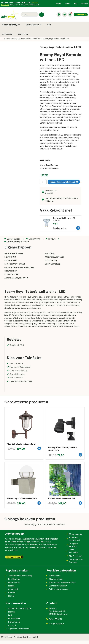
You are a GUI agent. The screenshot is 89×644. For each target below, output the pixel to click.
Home (7, 39)
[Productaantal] (43, 182)
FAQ (76, 3)
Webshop (14, 39)
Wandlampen (38, 39)
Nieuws (68, 3)
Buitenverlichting (25, 39)
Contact (84, 3)
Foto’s (59, 3)
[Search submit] (41, 15)
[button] (11, 25)
